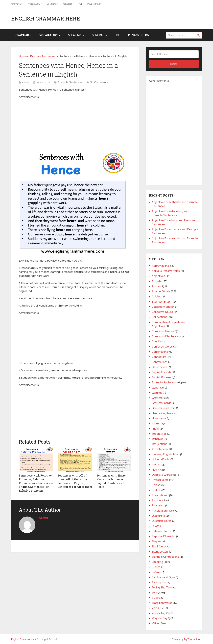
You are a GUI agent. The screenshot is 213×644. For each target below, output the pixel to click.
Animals (157, 286)
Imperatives (159, 434)
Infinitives (157, 439)
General (68, 4)
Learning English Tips (165, 454)
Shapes (156, 541)
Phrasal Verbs (160, 480)
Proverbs (157, 506)
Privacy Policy (94, 4)
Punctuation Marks (163, 511)
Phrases (157, 485)
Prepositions (159, 495)
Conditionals (159, 342)
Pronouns (158, 500)
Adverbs (157, 281)
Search (199, 35)
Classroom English (163, 307)
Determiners (159, 367)
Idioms (156, 424)
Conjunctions (160, 352)
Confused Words (162, 347)
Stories (156, 567)
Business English (162, 302)
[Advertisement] (75, 122)
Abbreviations (160, 266)
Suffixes (156, 572)
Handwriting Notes (163, 413)
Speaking (52, 4)
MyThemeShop (193, 639)
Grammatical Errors (164, 408)
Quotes (156, 526)
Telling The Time (162, 588)
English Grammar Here (46, 19)
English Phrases (161, 377)
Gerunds (157, 393)
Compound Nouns (163, 331)
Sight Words (159, 547)
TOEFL (156, 598)
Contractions (160, 362)
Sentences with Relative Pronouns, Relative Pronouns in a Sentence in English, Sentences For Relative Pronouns (36, 483)
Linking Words (160, 459)
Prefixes (157, 490)
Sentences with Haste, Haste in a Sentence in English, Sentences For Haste (111, 481)
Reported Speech (163, 536)
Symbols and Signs (164, 577)
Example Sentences (70, 82)
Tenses (156, 593)
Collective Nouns (162, 312)
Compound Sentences (166, 336)
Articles (156, 297)
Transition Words (162, 603)
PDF (81, 4)
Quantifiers (158, 516)
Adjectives (158, 276)
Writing (156, 623)
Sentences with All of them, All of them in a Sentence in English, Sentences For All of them (75, 481)
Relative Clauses (162, 531)
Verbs (155, 608)
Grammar (16, 4)
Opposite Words (162, 475)
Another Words (161, 291)
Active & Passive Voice (166, 271)
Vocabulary (34, 4)
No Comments (99, 82)
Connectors (159, 357)
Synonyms (158, 582)
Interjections (159, 444)
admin (25, 82)
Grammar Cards (161, 403)
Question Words (162, 521)
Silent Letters (160, 552)
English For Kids (161, 372)
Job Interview (160, 449)
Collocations (159, 317)
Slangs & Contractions (165, 557)
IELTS (155, 429)
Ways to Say (160, 618)
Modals (156, 465)
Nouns (156, 470)
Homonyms (159, 418)
